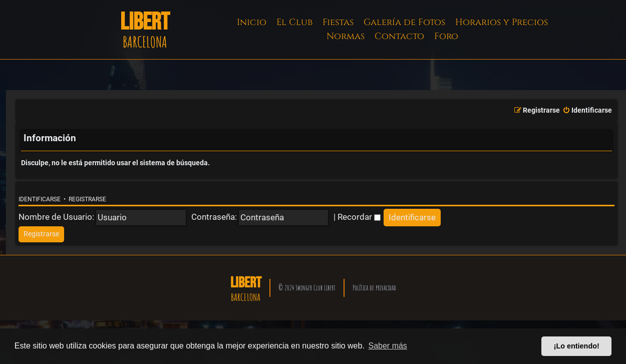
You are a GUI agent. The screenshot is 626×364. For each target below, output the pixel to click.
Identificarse (40, 199)
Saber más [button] (388, 346)
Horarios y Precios (502, 22)
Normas (346, 36)
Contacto (399, 36)
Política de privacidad (374, 288)
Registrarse (87, 199)
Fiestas (338, 22)
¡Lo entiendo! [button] (577, 346)
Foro (446, 36)
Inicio (252, 22)
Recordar (359, 217)
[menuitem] (587, 111)
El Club (294, 22)
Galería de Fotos (404, 22)
